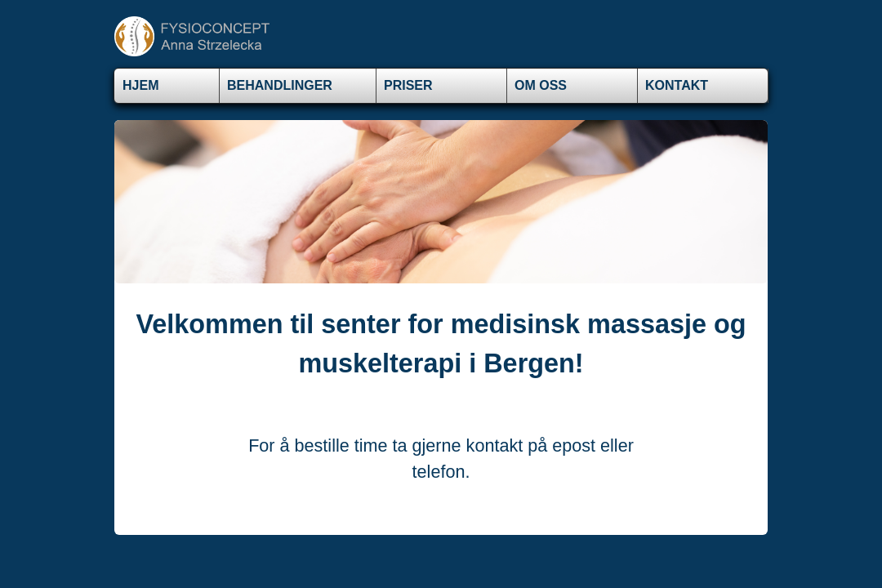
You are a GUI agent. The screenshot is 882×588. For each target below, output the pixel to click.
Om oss (541, 85)
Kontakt (677, 85)
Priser (408, 85)
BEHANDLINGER (280, 85)
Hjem (140, 85)
